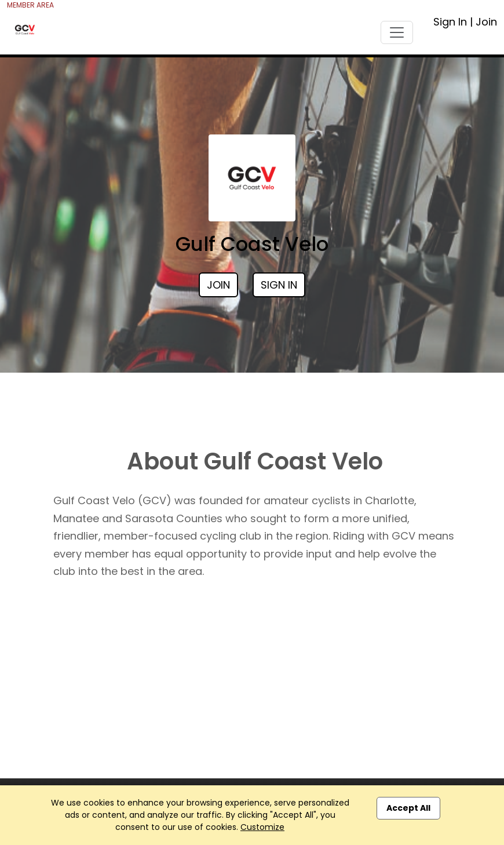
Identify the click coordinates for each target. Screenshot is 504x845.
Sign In (450, 22)
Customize (262, 827)
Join (486, 22)
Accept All (408, 808)
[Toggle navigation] (397, 32)
